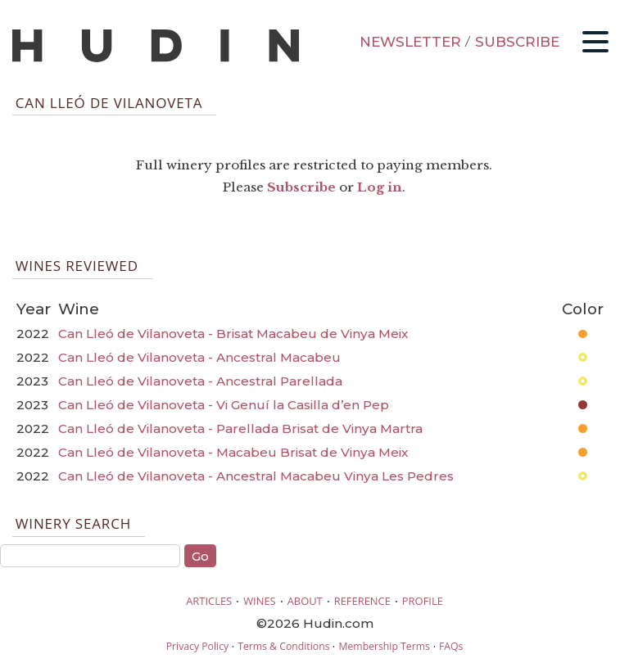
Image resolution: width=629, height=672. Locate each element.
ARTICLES (209, 601)
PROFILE (423, 601)
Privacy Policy (197, 646)
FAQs (451, 646)
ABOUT (305, 601)
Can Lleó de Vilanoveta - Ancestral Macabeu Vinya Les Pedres (256, 476)
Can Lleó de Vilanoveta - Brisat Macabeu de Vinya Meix (233, 334)
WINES (260, 601)
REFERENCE (362, 601)
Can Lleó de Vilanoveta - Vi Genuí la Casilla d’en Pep (224, 405)
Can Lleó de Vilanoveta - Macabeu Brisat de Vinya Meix (233, 452)
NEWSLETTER (410, 42)
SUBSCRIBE (517, 42)
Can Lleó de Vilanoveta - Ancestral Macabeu (199, 357)
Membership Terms (384, 646)
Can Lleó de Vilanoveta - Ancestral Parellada (200, 381)
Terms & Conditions (283, 646)
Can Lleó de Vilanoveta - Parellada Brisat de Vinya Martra (240, 428)
